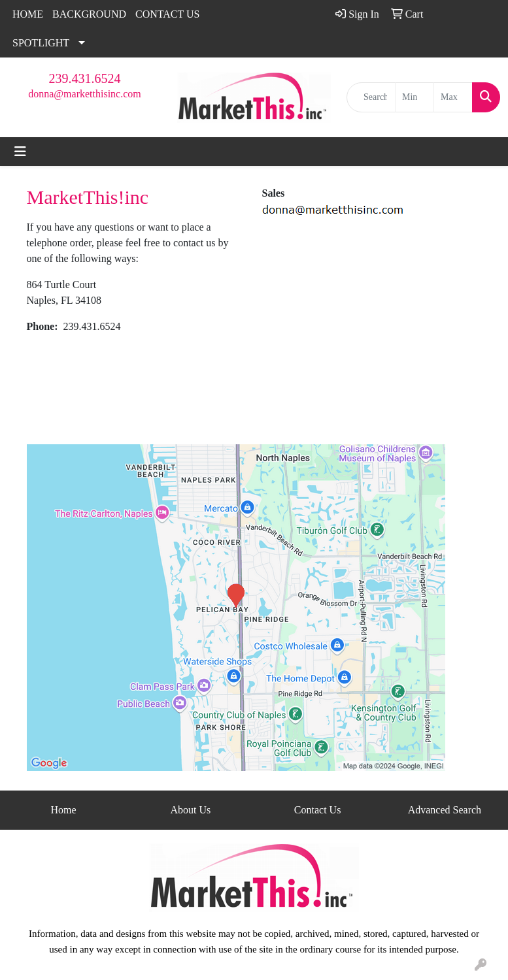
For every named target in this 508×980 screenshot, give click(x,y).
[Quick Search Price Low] (415, 97)
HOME (28, 14)
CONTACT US (167, 14)
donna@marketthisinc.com (84, 94)
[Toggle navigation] (20, 152)
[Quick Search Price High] (453, 97)
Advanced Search (445, 810)
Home (64, 810)
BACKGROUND (89, 14)
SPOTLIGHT (41, 43)
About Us (190, 810)
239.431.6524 (85, 78)
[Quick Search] (371, 97)
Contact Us (318, 810)
